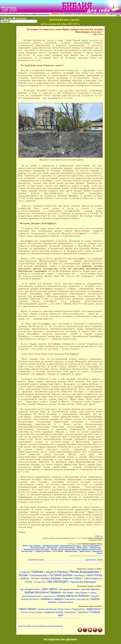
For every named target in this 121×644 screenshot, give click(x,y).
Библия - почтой (29, 578)
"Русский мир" (27, 551)
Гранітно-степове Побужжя (31, 612)
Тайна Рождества (93, 578)
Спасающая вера (38, 575)
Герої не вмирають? (92, 546)
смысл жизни (27, 609)
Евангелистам (89, 13)
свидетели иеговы (54, 612)
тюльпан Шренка (90, 589)
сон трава (68, 593)
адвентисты (94, 609)
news (9, 14)
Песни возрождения (85, 572)
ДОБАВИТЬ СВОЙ (94, 560)
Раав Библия (81, 593)
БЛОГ (30, 582)
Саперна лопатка (43, 551)
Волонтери (52, 547)
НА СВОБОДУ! (58, 582)
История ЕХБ (40, 582)
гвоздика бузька (49, 596)
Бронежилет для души (71, 546)
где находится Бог (30, 589)
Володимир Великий (69, 589)
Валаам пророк (66, 602)
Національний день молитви (36, 549)
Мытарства (25, 572)
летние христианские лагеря (51, 609)
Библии (23, 83)
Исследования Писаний (71, 13)
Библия (16, 14)
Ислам (23, 575)
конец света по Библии (73, 596)
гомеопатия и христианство (77, 599)
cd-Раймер (25, 14)
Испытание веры (67, 547)
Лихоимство (95, 547)
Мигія (68, 609)
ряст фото (50, 589)
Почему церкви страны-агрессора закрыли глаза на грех (76, 549)
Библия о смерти (52, 599)
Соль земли (58, 551)
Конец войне (82, 547)
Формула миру (72, 551)
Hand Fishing (94, 575)
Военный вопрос (38, 547)
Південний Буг (78, 609)
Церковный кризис (98, 552)
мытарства (70, 612)
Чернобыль (80, 575)
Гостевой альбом (61, 575)
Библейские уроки (51, 546)
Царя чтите (85, 551)
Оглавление (44, 14)
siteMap (34, 14)
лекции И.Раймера (56, 572)
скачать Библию (51, 578)
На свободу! (101, 13)
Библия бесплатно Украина (42, 592)
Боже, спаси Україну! (32, 546)
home (3, 14)
